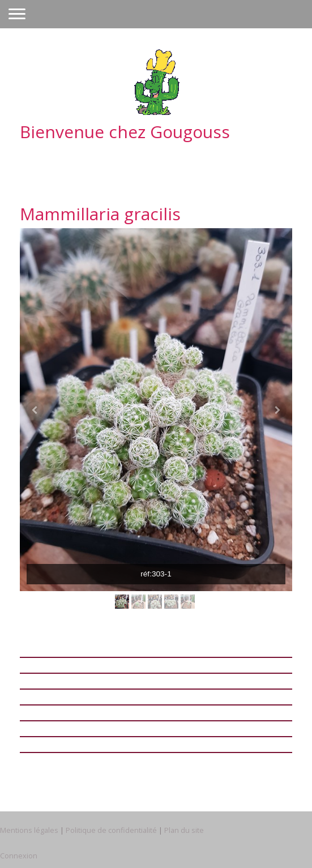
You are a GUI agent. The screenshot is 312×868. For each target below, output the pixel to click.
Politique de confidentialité (111, 830)
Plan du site (184, 830)
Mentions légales (29, 830)
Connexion (19, 856)
